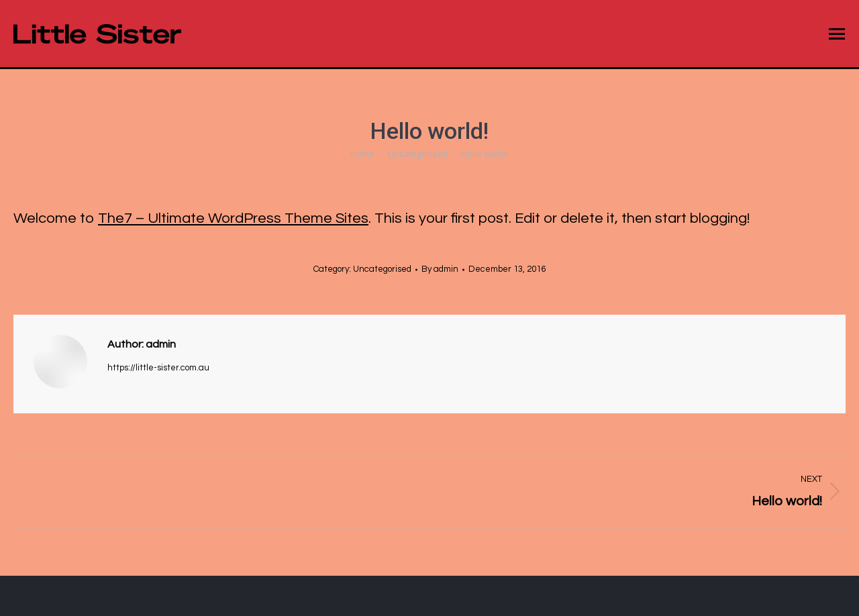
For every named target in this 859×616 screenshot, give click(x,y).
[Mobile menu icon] (837, 34)
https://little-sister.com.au (158, 368)
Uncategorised (382, 269)
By (440, 269)
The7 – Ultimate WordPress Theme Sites (233, 218)
